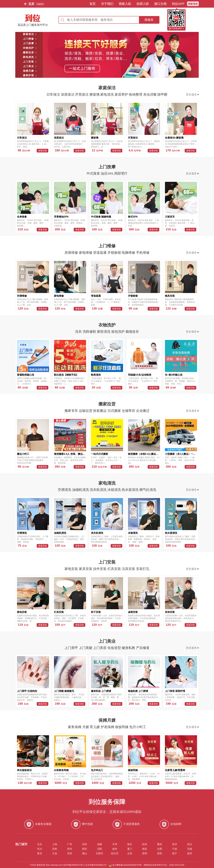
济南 (55, 849)
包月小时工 (138, 727)
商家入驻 (125, 4)
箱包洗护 (118, 332)
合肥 (160, 849)
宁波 (175, 849)
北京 (40, 844)
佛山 (85, 853)
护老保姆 (108, 727)
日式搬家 (115, 411)
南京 (130, 844)
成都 (100, 844)
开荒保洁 (82, 94)
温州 (190, 853)
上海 (55, 844)
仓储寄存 (129, 411)
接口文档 (160, 4)
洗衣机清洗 (99, 490)
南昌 (145, 849)
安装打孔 (143, 569)
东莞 (70, 853)
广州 (70, 844)
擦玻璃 (95, 94)
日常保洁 (54, 94)
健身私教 (129, 648)
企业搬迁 (143, 411)
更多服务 (192, 95)
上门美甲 (72, 648)
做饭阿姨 (122, 727)
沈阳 (100, 849)
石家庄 (100, 853)
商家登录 (193, 4)
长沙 (40, 849)
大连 (55, 853)
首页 (92, 4)
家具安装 (86, 569)
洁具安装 (129, 569)
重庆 (160, 844)
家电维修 (86, 253)
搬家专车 (72, 411)
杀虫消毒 (150, 94)
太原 (130, 853)
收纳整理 (136, 94)
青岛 (40, 853)
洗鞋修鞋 (90, 332)
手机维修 (143, 253)
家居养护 (122, 94)
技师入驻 (143, 4)
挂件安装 (100, 569)
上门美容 (100, 648)
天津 (115, 844)
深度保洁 (68, 94)
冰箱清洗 (115, 490)
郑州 (70, 849)
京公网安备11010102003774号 (127, 865)
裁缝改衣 (132, 332)
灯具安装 (115, 569)
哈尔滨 (115, 853)
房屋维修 (72, 253)
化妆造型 (115, 648)
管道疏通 (100, 253)
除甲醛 (162, 94)
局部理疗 (121, 173)
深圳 (85, 844)
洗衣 (79, 332)
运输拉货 (86, 411)
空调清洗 (65, 490)
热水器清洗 (131, 490)
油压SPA (107, 173)
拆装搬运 (100, 411)
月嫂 (86, 727)
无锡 (190, 849)
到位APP (178, 4)
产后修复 (143, 648)
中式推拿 (94, 173)
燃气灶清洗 (148, 490)
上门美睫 (86, 648)
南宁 (175, 853)
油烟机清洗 (81, 490)
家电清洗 (107, 94)
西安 (85, 849)
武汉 (190, 844)
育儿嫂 (95, 727)
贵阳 (160, 853)
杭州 (145, 844)
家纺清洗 (104, 332)
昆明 (145, 853)
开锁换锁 (115, 253)
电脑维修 (129, 253)
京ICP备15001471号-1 (74, 865)
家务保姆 (75, 727)
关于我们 (107, 4)
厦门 (130, 849)
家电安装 (72, 569)
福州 (115, 849)
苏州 (175, 844)
